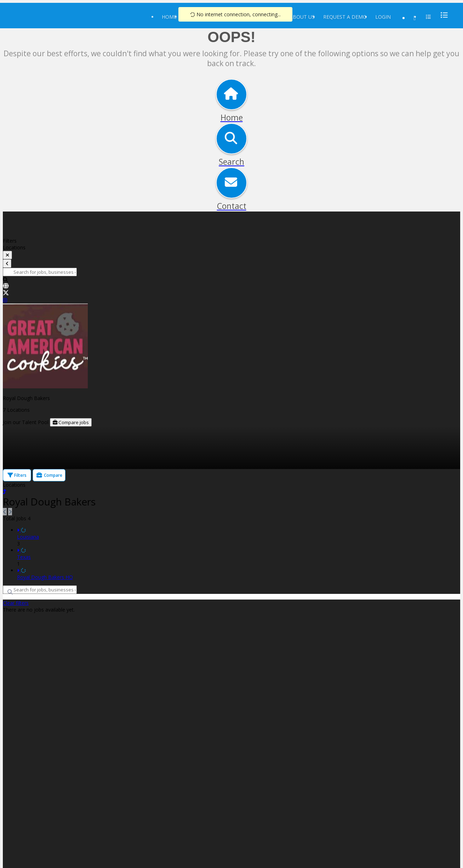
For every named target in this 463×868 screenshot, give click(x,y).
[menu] (442, 15)
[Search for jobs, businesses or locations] (40, 272)
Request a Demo (345, 17)
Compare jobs (71, 422)
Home (169, 17)
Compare (49, 475)
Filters (17, 475)
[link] (232, 287)
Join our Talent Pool (26, 422)
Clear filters (16, 603)
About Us (302, 17)
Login (383, 17)
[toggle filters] (7, 255)
